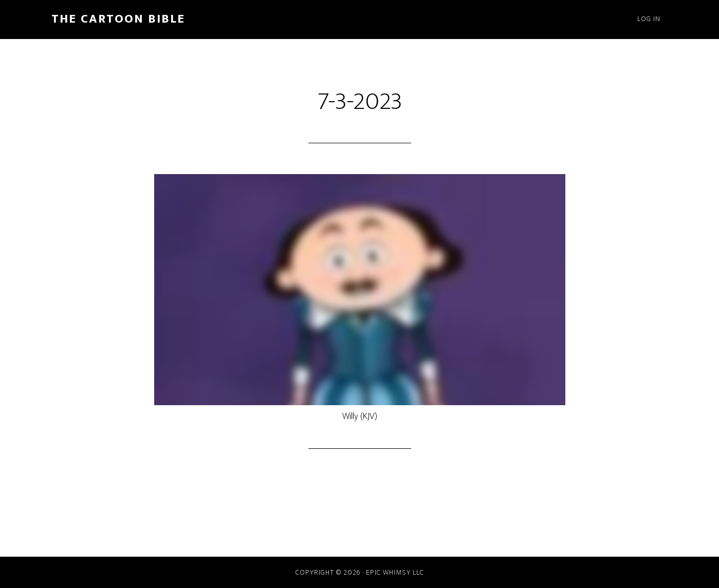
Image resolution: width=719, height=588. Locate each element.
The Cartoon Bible (118, 19)
